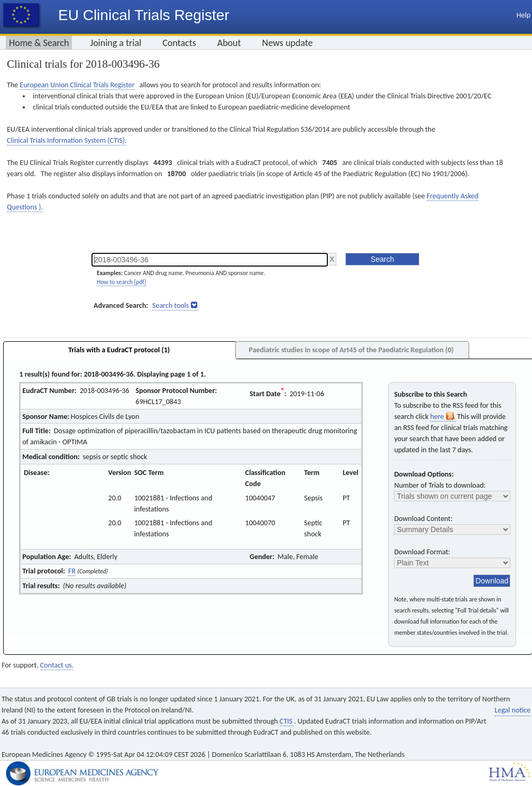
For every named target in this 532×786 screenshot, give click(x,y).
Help (524, 15)
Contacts (179, 43)
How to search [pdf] (121, 282)
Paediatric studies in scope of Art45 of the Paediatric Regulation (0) (351, 350)
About (229, 43)
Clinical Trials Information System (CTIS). (67, 140)
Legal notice (512, 710)
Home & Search (39, 43)
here (443, 417)
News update (288, 43)
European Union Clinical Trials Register (77, 85)
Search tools (171, 305)
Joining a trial (116, 43)
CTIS (287, 721)
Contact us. (57, 665)
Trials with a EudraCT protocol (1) (119, 350)
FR (72, 571)
